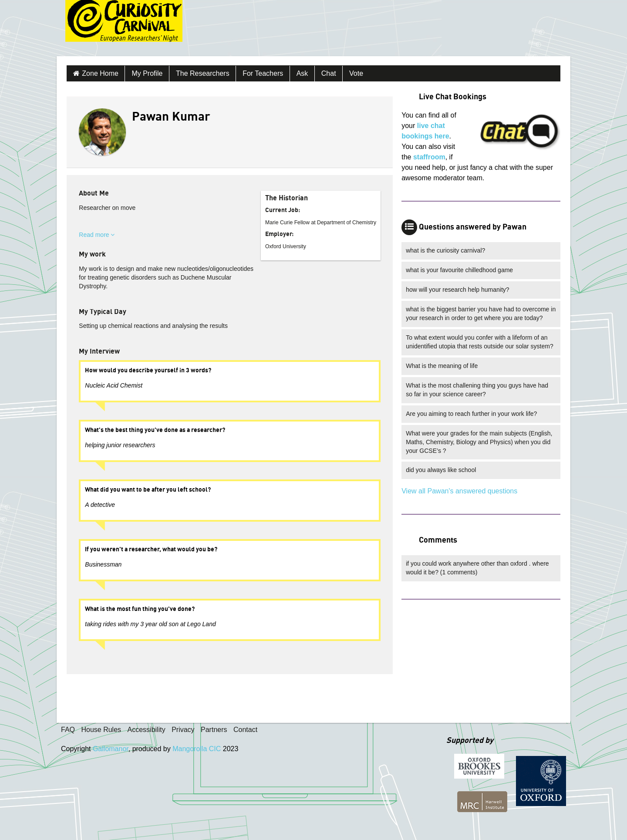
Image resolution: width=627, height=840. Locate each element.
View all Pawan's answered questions (459, 491)
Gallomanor (111, 749)
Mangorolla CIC (197, 749)
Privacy (183, 730)
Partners (214, 730)
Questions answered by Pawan (473, 227)
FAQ (68, 730)
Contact (245, 730)
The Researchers (203, 73)
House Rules (101, 730)
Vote (356, 73)
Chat (329, 73)
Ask (302, 73)
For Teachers (263, 73)
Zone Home (100, 73)
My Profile (147, 73)
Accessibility (147, 730)
